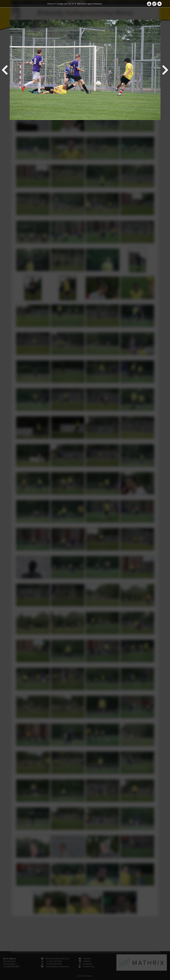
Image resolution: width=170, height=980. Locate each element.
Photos (50, 4)
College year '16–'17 (65, 4)
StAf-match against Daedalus (90, 4)
